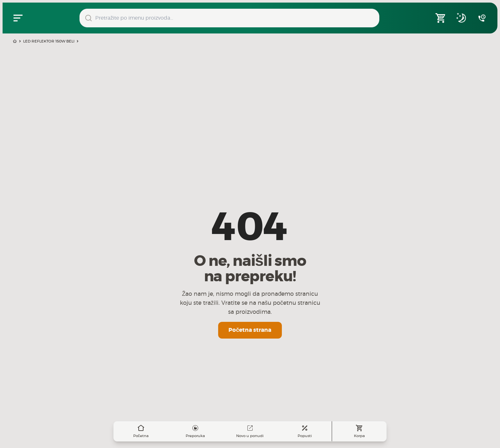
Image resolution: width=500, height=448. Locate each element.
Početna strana (250, 330)
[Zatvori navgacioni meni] (18, 18)
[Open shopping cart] (441, 18)
